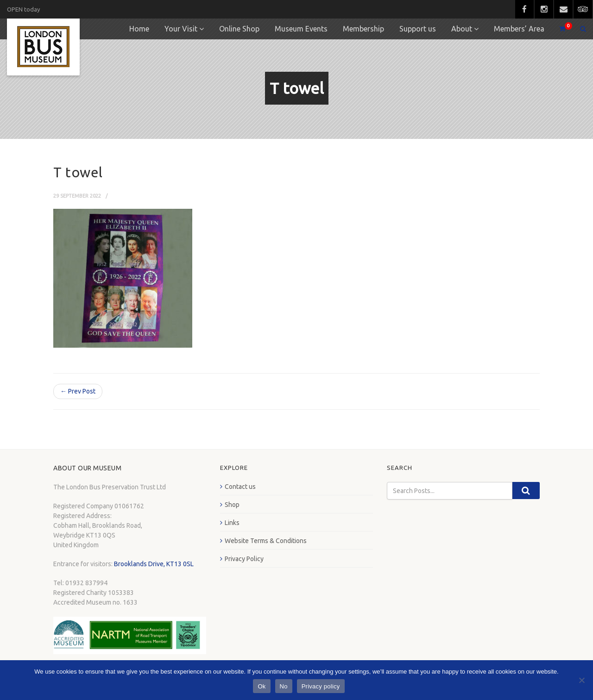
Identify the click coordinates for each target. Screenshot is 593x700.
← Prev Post (78, 391)
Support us (418, 29)
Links (232, 523)
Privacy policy (321, 686)
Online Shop (239, 29)
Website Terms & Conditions (266, 541)
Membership (363, 29)
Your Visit (181, 29)
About (462, 29)
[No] (581, 680)
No (284, 686)
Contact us (240, 487)
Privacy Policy (244, 559)
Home (139, 29)
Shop (232, 505)
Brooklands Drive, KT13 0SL (154, 564)
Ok (262, 686)
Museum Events (301, 29)
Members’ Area (519, 29)
